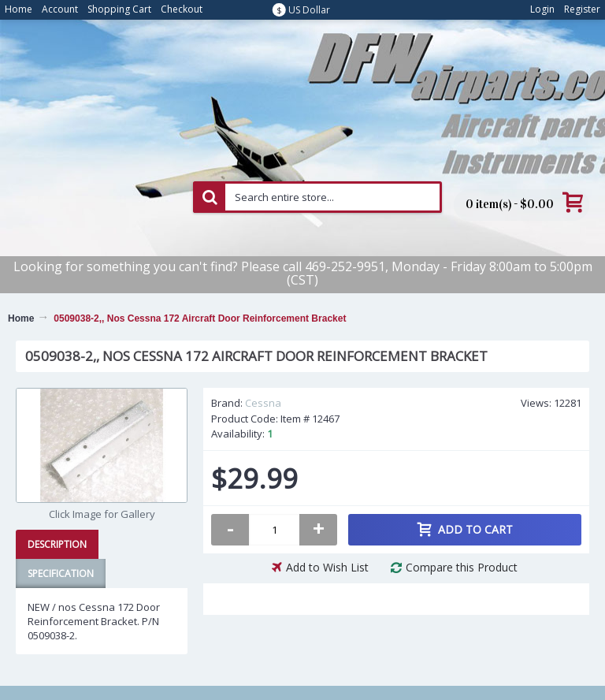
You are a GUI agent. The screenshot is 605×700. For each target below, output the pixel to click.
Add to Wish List (327, 567)
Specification (61, 573)
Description (57, 544)
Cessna (263, 403)
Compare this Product (462, 567)
